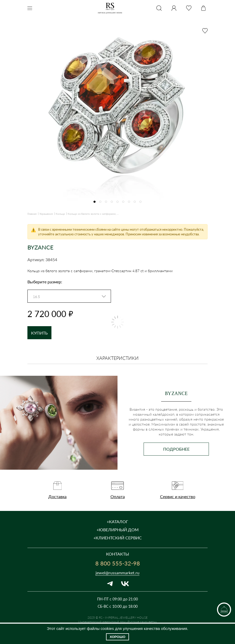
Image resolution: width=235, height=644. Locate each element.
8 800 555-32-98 (118, 563)
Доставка (57, 496)
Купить (39, 333)
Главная (32, 214)
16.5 (36, 297)
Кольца (60, 214)
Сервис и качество (178, 496)
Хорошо (118, 637)
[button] (95, 202)
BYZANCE (40, 247)
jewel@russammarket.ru (118, 573)
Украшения (46, 214)
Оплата (118, 496)
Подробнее (176, 449)
